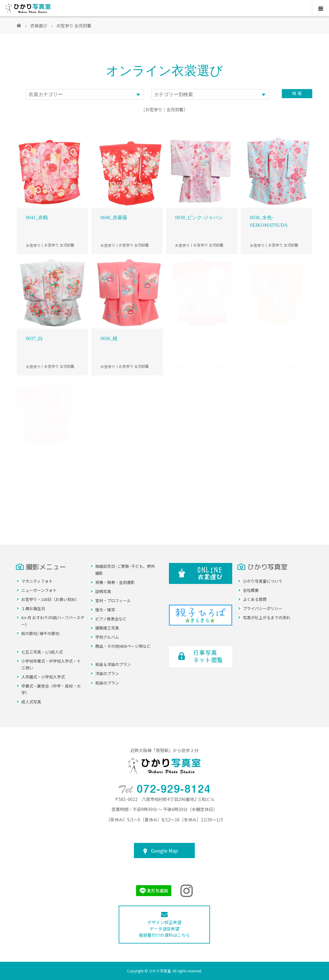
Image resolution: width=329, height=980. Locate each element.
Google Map (164, 851)
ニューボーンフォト (39, 590)
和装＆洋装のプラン (113, 664)
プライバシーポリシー (263, 608)
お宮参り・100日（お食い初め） (50, 599)
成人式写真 (31, 702)
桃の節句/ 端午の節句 (40, 633)
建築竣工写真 (107, 628)
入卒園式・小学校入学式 (43, 677)
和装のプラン (107, 683)
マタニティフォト (37, 581)
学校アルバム (107, 637)
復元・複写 (105, 610)
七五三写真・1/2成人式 (42, 652)
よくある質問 (255, 599)
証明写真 (103, 591)
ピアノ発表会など (111, 619)
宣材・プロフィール (113, 600)
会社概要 (251, 590)
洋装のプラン (107, 673)
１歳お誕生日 (33, 608)
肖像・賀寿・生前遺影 (115, 582)
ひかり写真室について (263, 581)
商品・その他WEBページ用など (123, 646)
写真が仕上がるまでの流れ (267, 618)
